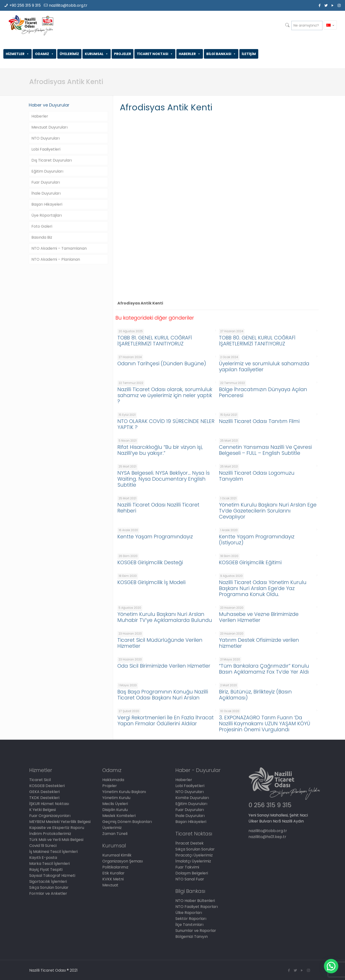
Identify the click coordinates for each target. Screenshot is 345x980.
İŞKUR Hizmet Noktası (49, 804)
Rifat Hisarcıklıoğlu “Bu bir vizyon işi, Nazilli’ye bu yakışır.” (160, 450)
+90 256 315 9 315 (25, 5)
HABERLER (190, 54)
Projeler (110, 786)
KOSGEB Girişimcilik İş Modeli (151, 582)
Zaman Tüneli (115, 834)
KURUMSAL (97, 54)
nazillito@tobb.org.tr (68, 5)
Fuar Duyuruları (46, 182)
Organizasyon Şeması (123, 861)
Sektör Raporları (191, 919)
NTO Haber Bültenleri (195, 901)
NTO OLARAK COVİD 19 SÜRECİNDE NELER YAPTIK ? (166, 424)
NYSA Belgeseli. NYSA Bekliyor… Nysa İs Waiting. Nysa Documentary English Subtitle (164, 479)
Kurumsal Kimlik (117, 855)
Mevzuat (110, 885)
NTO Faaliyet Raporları (197, 907)
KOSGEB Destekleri (47, 786)
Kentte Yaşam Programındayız (155, 537)
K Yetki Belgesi (43, 810)
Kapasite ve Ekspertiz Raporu (57, 828)
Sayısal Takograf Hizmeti (52, 876)
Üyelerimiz (112, 828)
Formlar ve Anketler (48, 893)
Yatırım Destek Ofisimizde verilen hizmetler (259, 643)
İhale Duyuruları (46, 193)
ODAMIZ (44, 54)
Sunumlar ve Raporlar (196, 931)
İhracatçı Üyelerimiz (194, 855)
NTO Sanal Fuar (190, 879)
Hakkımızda (113, 780)
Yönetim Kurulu (116, 798)
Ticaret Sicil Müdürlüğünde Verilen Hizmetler (160, 643)
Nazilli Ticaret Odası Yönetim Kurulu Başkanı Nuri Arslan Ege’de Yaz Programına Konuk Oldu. (263, 588)
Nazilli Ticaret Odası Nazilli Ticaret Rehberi (158, 508)
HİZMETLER (17, 54)
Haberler (40, 116)
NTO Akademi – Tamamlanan (59, 248)
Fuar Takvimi (187, 867)
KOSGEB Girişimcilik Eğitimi (250, 562)
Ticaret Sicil (40, 780)
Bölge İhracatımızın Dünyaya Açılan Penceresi (263, 392)
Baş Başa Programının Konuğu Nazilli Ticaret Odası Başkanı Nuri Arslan (163, 695)
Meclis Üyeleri (115, 804)
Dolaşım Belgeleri (192, 873)
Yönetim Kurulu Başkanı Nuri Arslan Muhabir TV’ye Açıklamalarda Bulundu (165, 617)
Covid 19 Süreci (43, 846)
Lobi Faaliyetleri (46, 149)
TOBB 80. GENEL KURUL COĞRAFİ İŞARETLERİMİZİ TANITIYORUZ (257, 341)
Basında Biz (42, 237)
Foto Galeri (42, 226)
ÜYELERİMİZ (69, 54)
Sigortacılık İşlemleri (48, 881)
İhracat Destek (190, 843)
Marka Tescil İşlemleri (49, 864)
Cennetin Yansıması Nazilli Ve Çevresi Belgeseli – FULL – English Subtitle (265, 450)
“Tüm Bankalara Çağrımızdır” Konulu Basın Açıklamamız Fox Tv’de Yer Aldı (264, 669)
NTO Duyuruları (46, 138)
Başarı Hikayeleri (47, 204)
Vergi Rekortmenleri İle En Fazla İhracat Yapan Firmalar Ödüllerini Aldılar (166, 721)
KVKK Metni (113, 879)
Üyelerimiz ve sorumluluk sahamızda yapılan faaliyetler (264, 366)
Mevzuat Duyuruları (49, 127)
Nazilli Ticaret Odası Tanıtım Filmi (259, 421)
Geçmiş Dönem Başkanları (127, 822)
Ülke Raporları (189, 913)
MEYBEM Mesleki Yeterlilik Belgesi (60, 822)
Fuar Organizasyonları (50, 816)
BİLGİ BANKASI (221, 54)
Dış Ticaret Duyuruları (52, 160)
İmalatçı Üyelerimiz (193, 861)
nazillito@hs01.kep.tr (267, 837)
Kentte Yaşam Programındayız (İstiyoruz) (257, 540)
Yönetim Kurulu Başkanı (124, 792)
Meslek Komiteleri (119, 816)
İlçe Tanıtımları (189, 925)
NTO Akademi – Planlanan (56, 259)
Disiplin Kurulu (115, 810)
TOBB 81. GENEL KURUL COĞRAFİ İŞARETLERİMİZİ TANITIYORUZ (155, 341)
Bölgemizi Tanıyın (192, 937)
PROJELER (123, 54)
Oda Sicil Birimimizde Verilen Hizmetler (164, 666)
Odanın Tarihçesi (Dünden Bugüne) (162, 363)
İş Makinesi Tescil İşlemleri (53, 852)
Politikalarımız (115, 867)
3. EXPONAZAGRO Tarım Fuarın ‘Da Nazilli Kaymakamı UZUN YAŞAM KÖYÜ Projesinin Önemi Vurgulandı (265, 724)
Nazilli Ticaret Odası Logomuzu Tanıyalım (257, 476)
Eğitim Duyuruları (47, 171)
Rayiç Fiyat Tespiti (46, 870)
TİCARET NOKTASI (155, 54)
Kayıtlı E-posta (43, 858)
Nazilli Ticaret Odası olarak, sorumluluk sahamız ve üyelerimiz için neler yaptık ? (165, 395)
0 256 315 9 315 (270, 805)
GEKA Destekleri (44, 792)
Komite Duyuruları (192, 798)
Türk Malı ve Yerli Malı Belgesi (56, 840)
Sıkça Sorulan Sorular (49, 887)
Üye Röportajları (47, 215)
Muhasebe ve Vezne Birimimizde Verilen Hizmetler (259, 617)
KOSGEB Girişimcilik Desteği (150, 562)
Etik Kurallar (113, 873)
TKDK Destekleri (44, 798)
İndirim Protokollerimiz (50, 834)
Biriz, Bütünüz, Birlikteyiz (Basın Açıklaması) (255, 695)
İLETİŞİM (249, 54)
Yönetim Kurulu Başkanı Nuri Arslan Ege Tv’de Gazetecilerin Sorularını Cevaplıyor (268, 511)
